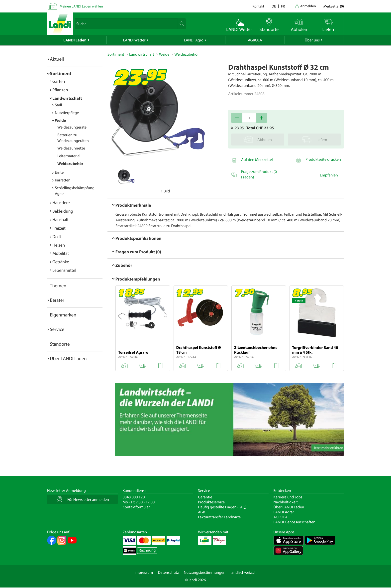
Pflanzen (60, 90)
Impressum (144, 573)
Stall (58, 105)
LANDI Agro (194, 40)
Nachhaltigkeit (286, 502)
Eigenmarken (63, 315)
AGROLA (255, 40)
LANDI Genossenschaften (294, 522)
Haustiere (61, 203)
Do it (57, 236)
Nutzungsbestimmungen (205, 573)
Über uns (312, 40)
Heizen (59, 245)
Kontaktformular (136, 507)
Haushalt (60, 220)
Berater (57, 300)
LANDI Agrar (284, 512)
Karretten (63, 180)
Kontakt (258, 6)
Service (57, 329)
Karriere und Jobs (288, 497)
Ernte (59, 172)
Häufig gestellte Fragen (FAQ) (222, 507)
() (334, 6)
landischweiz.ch (244, 573)
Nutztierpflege (67, 113)
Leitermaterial (69, 156)
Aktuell (57, 59)
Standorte (60, 344)
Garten (59, 81)
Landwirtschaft (67, 98)
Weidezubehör (70, 164)
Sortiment (61, 73)
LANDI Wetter (134, 40)
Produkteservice (211, 502)
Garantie (205, 497)
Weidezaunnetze (71, 148)
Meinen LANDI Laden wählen (81, 6)
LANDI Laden (75, 40)
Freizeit (59, 228)
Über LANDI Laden (68, 358)
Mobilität (61, 253)
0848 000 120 (134, 497)
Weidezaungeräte (72, 127)
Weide (60, 121)
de (274, 6)
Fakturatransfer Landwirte (219, 517)
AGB (202, 512)
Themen (58, 286)
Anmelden (308, 6)
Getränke (61, 262)
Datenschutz (168, 573)
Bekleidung (63, 211)
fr (283, 6)
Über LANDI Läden (289, 507)
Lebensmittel (64, 270)
